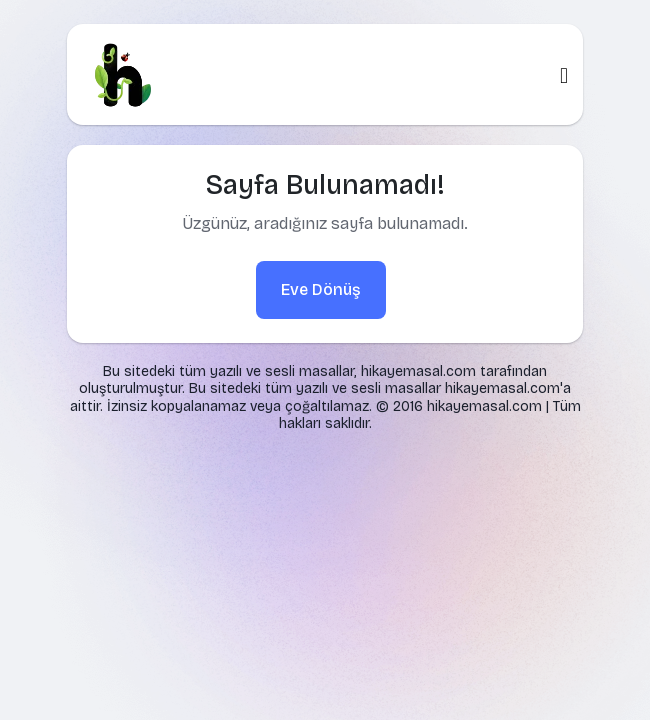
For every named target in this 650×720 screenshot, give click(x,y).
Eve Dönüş (321, 289)
